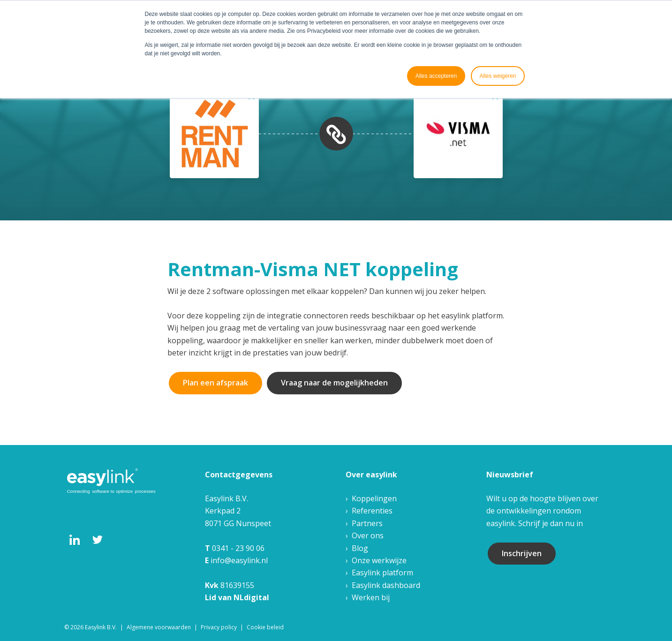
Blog (360, 548)
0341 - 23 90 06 (238, 548)
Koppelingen (374, 498)
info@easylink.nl (239, 560)
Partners (367, 523)
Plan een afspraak (215, 383)
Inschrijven (522, 553)
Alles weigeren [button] (498, 76)
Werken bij (371, 597)
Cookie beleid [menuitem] (265, 627)
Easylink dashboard (386, 585)
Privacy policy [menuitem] (219, 627)
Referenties (372, 511)
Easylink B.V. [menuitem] (101, 627)
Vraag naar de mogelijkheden (334, 383)
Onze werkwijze (379, 560)
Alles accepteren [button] (436, 76)
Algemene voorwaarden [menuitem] (159, 627)
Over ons (368, 535)
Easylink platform (382, 573)
